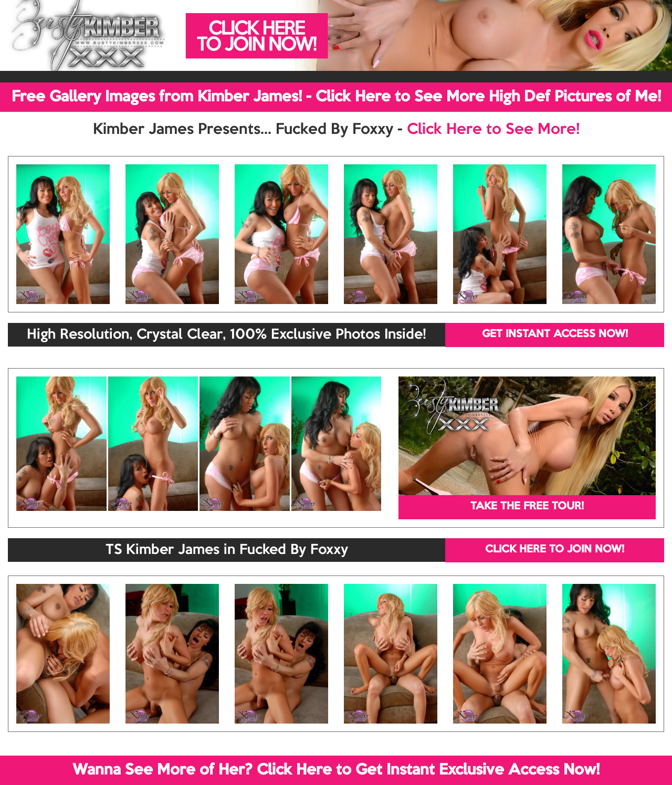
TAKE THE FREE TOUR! (527, 507)
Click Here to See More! (493, 130)
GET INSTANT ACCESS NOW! (555, 334)
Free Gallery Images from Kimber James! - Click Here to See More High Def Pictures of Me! (336, 97)
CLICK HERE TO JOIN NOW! (555, 550)
